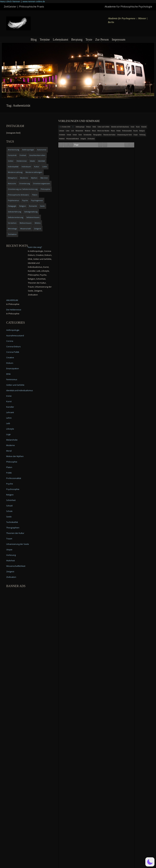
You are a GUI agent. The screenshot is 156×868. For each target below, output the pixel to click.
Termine (45, 39)
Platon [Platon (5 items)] (35, 195)
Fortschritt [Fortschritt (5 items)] (12, 155)
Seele (80, 135)
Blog (34, 39)
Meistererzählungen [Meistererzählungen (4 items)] (34, 172)
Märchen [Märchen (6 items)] (44, 178)
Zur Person (102, 39)
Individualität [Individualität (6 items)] (13, 167)
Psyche (136, 131)
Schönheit (62, 135)
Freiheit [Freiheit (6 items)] (23, 155)
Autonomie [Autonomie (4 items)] (42, 150)
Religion (142, 131)
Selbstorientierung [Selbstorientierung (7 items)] (16, 217)
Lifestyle (10, 429)
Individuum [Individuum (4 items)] (26, 167)
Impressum (119, 39)
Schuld (69, 135)
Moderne (88, 131)
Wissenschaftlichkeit (73, 139)
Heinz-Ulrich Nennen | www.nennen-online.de (22, 1)
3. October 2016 (65, 127)
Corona (10, 341)
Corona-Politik (13, 352)
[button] (150, 862)
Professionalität (127, 131)
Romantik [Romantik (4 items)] (33, 206)
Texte (89, 39)
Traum (9, 539)
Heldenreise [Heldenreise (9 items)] (22, 161)
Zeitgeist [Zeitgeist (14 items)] (37, 229)
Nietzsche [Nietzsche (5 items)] (12, 183)
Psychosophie (13, 489)
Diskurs (89, 127)
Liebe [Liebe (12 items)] (45, 167)
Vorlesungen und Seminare (79, 121)
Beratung (77, 39)
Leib (72, 131)
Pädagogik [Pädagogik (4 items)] (12, 206)
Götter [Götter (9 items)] (11, 161)
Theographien (97, 135)
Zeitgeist (83, 139)
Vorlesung (142, 135)
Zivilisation (91, 139)
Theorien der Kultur (109, 135)
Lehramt (62, 131)
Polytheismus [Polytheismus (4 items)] (13, 200)
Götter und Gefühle (103, 127)
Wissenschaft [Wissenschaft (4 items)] (26, 229)
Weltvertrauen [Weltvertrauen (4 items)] (26, 223)
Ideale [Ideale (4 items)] (32, 161)
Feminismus (12, 379)
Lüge (8, 434)
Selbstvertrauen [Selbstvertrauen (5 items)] (33, 217)
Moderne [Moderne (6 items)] (24, 178)
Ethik (94, 127)
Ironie (133, 127)
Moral (94, 131)
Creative (10, 357)
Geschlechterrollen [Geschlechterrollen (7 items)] (37, 155)
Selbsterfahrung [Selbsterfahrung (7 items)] (14, 212)
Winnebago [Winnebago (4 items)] (12, 229)
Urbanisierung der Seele (125, 135)
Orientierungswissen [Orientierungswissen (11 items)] (42, 183)
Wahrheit (62, 139)
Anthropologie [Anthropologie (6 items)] (28, 150)
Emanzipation (13, 368)
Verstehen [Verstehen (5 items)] (12, 223)
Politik (119, 131)
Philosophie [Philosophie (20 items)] (45, 189)
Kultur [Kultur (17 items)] (37, 167)
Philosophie (12, 462)
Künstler (144, 127)
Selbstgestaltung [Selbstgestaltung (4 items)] (31, 212)
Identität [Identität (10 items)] (42, 161)
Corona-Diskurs (13, 346)
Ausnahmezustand (15, 336)
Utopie (136, 135)
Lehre (68, 131)
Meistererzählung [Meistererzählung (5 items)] (15, 172)
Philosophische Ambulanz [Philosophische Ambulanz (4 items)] (18, 195)
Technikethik (87, 135)
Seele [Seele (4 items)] (42, 206)
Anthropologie (80, 127)
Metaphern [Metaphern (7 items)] (12, 178)
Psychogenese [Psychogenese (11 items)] (37, 200)
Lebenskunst (61, 39)
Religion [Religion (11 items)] (23, 206)
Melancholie (79, 131)
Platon (113, 131)
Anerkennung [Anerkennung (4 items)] (13, 150)
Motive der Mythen (103, 131)
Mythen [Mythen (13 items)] (34, 178)
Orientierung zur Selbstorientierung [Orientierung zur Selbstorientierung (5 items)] (23, 189)
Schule (75, 135)
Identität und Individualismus (120, 127)
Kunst (138, 127)
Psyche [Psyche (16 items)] (25, 200)
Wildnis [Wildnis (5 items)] (38, 223)
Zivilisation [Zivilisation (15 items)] (12, 234)
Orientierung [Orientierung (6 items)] (25, 183)
